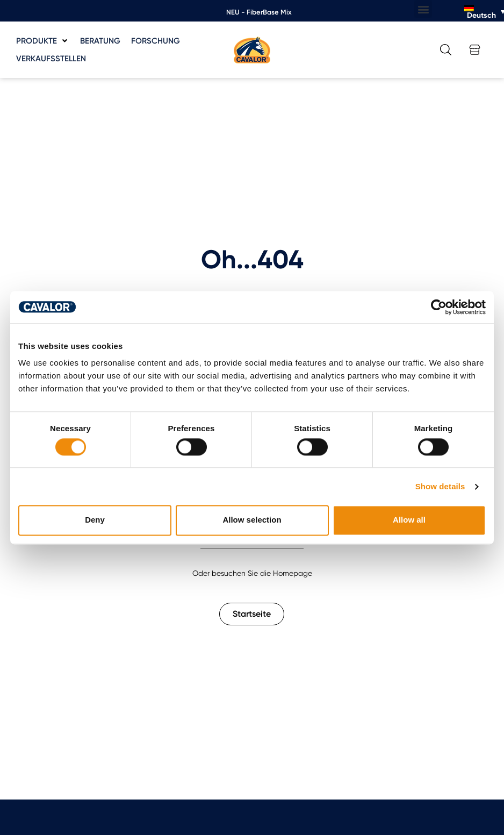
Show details (440, 486)
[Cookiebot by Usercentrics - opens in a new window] (439, 307)
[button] (423, 9)
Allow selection (252, 520)
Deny (95, 520)
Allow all (409, 520)
